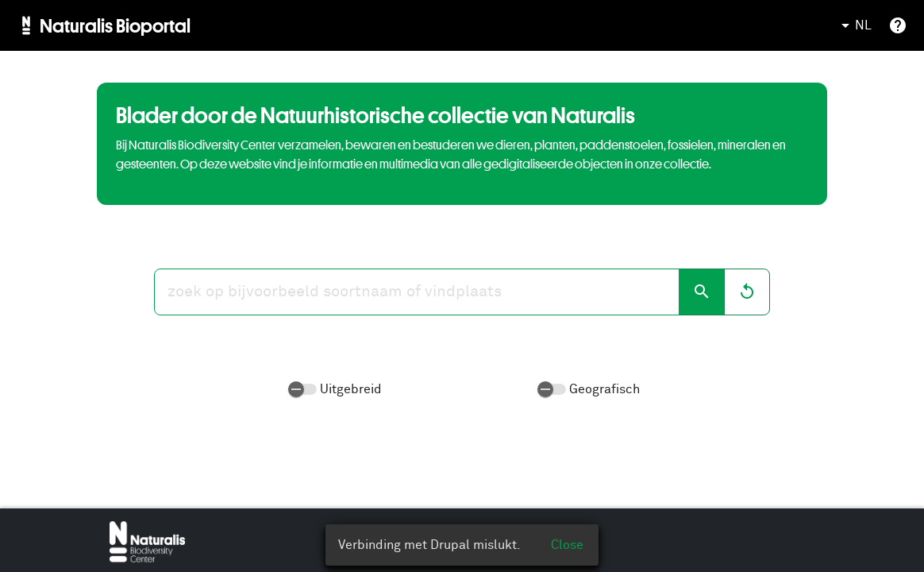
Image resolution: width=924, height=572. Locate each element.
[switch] (302, 389)
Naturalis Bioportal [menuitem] (115, 25)
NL (854, 25)
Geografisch (604, 389)
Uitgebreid (351, 389)
